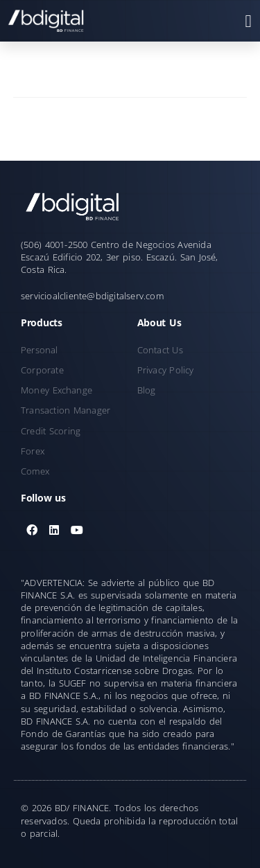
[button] (248, 21)
